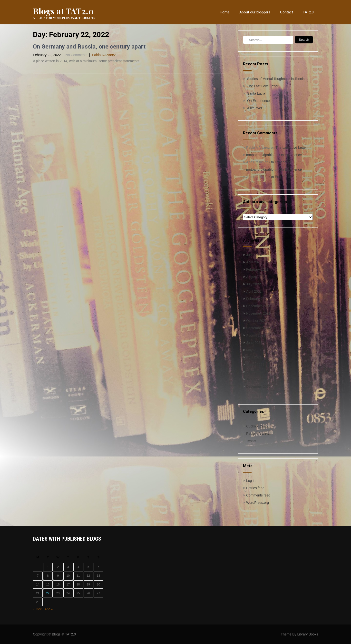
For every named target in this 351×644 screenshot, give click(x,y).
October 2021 (257, 321)
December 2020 (258, 386)
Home (225, 12)
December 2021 (258, 306)
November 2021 (258, 313)
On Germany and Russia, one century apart (89, 47)
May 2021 (254, 350)
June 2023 (254, 255)
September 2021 (259, 328)
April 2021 (254, 357)
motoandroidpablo (260, 155)
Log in (251, 481)
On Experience (258, 101)
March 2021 (255, 365)
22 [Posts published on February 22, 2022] (48, 593)
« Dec (37, 609)
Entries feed (255, 488)
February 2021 (257, 372)
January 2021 (257, 379)
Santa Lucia (256, 93)
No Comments (76, 55)
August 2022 (256, 277)
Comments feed (258, 495)
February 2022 (257, 299)
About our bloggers (255, 12)
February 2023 (257, 269)
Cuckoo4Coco (257, 426)
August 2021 (256, 335)
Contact (287, 12)
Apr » (48, 609)
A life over (255, 108)
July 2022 (253, 284)
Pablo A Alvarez (104, 55)
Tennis (251, 441)
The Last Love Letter (263, 86)
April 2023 (254, 262)
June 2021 (254, 343)
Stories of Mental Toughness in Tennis (276, 79)
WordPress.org (258, 503)
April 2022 (254, 291)
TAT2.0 (308, 12)
